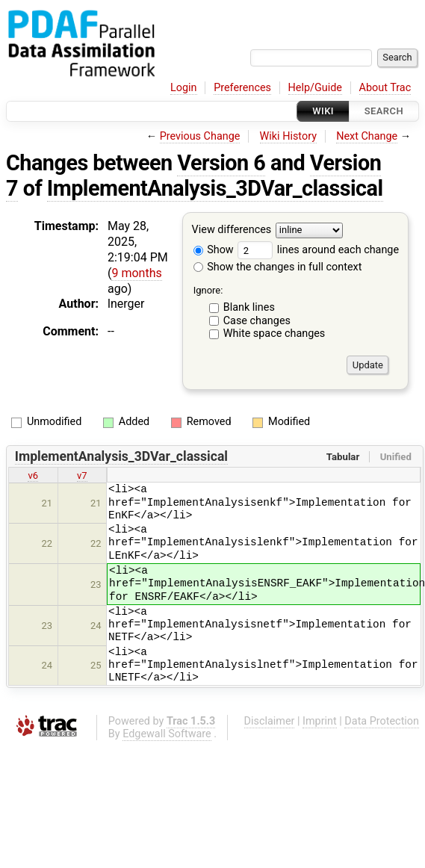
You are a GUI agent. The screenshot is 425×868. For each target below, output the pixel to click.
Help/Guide (315, 88)
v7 (82, 475)
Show (214, 250)
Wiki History (288, 136)
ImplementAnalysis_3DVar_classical (215, 188)
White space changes (274, 334)
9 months (136, 273)
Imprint (320, 721)
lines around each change (318, 250)
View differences (232, 230)
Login (184, 88)
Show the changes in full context (278, 267)
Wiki (323, 111)
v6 (33, 475)
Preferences (242, 88)
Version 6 (221, 163)
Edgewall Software (167, 734)
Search (384, 111)
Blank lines (249, 307)
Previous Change (200, 136)
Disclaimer (270, 721)
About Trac (385, 88)
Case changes (257, 321)
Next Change (367, 136)
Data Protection (382, 721)
